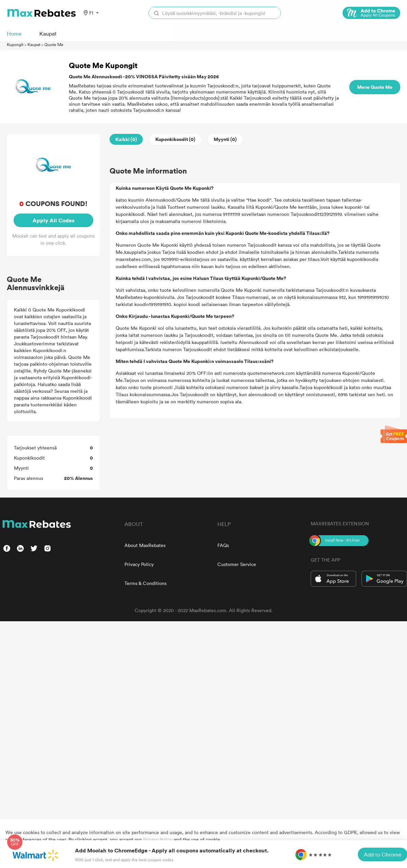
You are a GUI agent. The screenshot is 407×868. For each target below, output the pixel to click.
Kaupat (34, 44)
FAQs (223, 545)
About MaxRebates (145, 545)
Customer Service (237, 564)
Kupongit (15, 44)
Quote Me (54, 44)
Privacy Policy (139, 564)
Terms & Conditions (146, 583)
